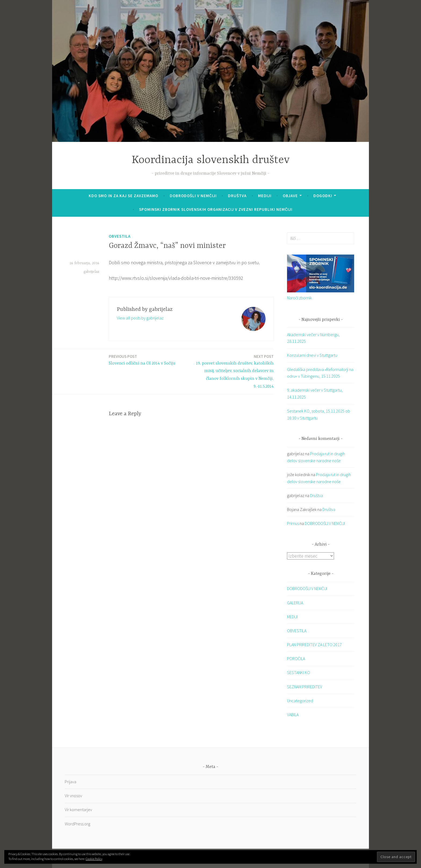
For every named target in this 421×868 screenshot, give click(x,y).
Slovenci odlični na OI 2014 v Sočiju (142, 360)
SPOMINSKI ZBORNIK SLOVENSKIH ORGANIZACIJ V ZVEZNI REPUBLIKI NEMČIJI (216, 209)
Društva (237, 196)
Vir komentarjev (78, 810)
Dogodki (323, 196)
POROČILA (296, 659)
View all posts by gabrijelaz (140, 318)
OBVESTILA (120, 236)
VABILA (293, 715)
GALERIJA (295, 602)
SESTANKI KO (299, 672)
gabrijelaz (91, 272)
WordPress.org (77, 823)
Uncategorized (300, 700)
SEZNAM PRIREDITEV (305, 686)
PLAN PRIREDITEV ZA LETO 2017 (314, 645)
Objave (290, 196)
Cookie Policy (94, 859)
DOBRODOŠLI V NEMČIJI (193, 196)
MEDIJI (292, 616)
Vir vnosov (73, 796)
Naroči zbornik (299, 298)
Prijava (70, 781)
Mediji (265, 196)
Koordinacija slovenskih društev (211, 160)
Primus (293, 523)
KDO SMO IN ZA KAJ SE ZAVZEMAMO (123, 196)
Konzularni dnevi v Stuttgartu (312, 355)
